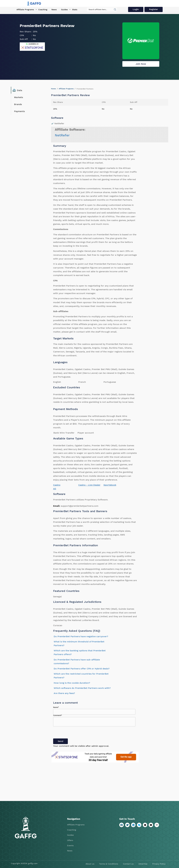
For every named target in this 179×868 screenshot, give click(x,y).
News (53, 10)
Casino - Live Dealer (89, 485)
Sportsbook (110, 485)
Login (136, 9)
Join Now (141, 64)
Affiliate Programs (25, 10)
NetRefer (62, 135)
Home (53, 89)
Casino (57, 485)
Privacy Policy (159, 864)
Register (154, 9)
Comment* (58, 715)
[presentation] (74, 733)
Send (60, 741)
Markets (19, 97)
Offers (70, 840)
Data (17, 90)
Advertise (143, 864)
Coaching (42, 10)
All (55, 489)
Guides (63, 10)
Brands (18, 104)
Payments (19, 111)
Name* (56, 707)
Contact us (128, 864)
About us (90, 864)
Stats (73, 10)
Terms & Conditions (109, 864)
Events (70, 845)
